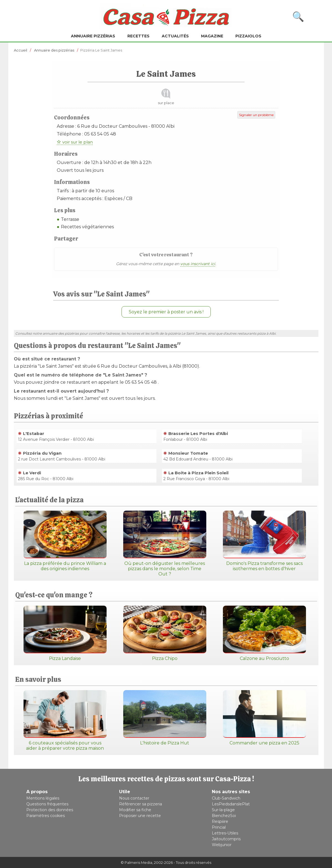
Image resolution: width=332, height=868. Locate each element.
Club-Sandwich (226, 798)
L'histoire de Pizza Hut (165, 718)
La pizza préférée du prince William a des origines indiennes (65, 541)
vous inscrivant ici (198, 264)
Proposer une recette (140, 816)
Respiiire (220, 821)
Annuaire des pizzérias (54, 50)
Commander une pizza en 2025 (264, 718)
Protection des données (50, 810)
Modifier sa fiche (135, 810)
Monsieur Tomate (188, 453)
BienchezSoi (224, 816)
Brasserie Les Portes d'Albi (198, 433)
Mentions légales (43, 798)
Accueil (20, 50)
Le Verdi (32, 473)
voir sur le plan (78, 142)
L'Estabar (34, 433)
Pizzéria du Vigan (42, 453)
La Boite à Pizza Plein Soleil (198, 473)
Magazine (212, 36)
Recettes (138, 36)
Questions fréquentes (47, 804)
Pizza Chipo (165, 633)
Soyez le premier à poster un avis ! (166, 312)
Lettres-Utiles (225, 833)
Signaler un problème (256, 115)
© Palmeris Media (137, 862)
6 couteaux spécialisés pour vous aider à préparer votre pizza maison (65, 720)
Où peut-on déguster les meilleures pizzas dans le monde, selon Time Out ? (165, 544)
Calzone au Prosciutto (264, 633)
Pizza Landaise (65, 633)
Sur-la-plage (223, 810)
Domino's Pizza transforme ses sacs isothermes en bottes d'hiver (264, 541)
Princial (219, 827)
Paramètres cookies (46, 816)
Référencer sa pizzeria (141, 804)
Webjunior (222, 845)
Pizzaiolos (248, 36)
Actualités (175, 36)
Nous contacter (134, 798)
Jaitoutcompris (226, 839)
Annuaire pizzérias (93, 36)
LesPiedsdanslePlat (231, 804)
